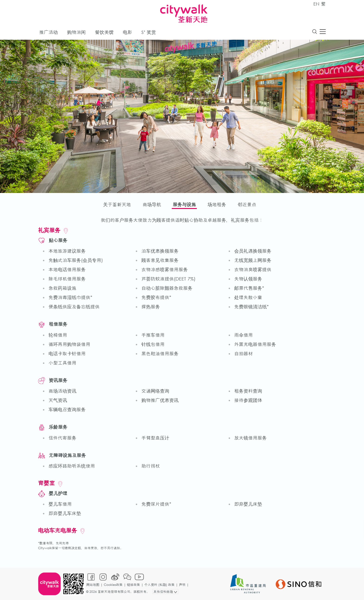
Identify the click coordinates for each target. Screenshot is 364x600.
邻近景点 (247, 204)
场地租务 (217, 204)
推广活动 (49, 32)
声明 (182, 585)
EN (316, 4)
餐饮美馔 (104, 32)
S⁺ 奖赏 (149, 32)
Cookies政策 (113, 585)
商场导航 (152, 204)
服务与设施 (184, 204)
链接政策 (133, 585)
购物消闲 (76, 32)
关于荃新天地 (117, 204)
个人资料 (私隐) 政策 (159, 585)
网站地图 (93, 585)
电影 (127, 32)
